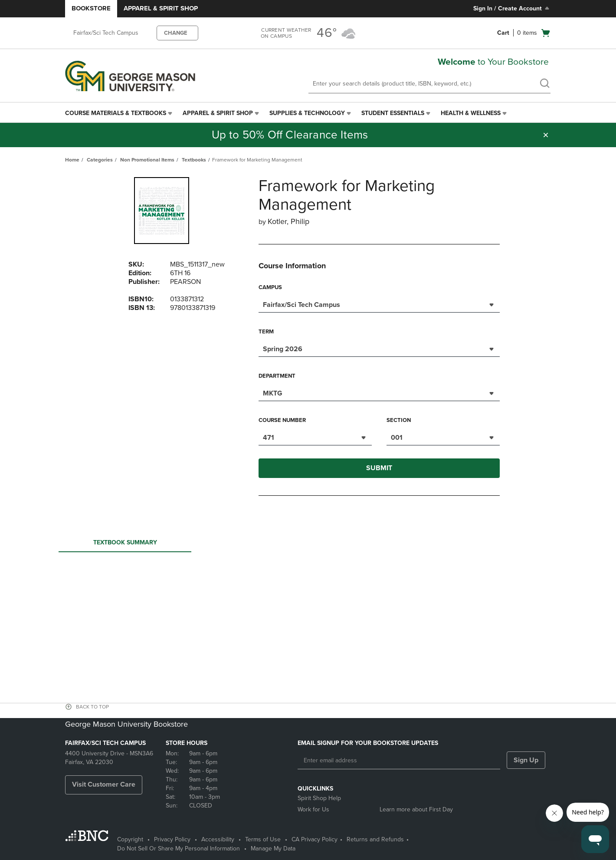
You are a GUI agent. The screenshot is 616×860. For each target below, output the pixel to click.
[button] (546, 135)
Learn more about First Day (416, 809)
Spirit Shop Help (319, 798)
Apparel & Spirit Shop (161, 8)
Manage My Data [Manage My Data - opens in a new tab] (273, 848)
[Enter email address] (399, 761)
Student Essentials (393, 113)
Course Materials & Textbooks (116, 113)
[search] (544, 84)
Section (399, 420)
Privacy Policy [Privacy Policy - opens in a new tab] (172, 839)
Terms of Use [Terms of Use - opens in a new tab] (263, 839)
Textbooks (194, 160)
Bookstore (91, 8)
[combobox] (379, 304)
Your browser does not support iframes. (310, 587)
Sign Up (526, 760)
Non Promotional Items (147, 160)
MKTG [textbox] (273, 393)
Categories (100, 160)
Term (266, 332)
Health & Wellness (471, 113)
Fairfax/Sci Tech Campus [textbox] (301, 305)
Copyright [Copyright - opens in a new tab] (130, 839)
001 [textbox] (397, 438)
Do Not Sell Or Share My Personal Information (179, 848)
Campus (270, 287)
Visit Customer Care (104, 784)
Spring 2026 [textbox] (283, 349)
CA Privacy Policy (315, 839)
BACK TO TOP (92, 707)
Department (277, 376)
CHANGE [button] (176, 33)
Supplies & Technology (307, 113)
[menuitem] (120, 113)
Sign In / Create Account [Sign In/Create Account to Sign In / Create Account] (512, 8)
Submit (379, 468)
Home (72, 160)
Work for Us (313, 809)
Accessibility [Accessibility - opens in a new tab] (218, 839)
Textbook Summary (125, 545)
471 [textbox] (269, 438)
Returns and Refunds (375, 839)
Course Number (282, 420)
